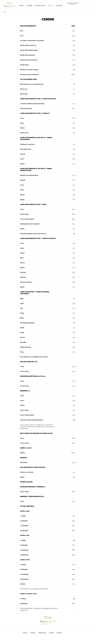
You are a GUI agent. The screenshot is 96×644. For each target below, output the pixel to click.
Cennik (51, 6)
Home (21, 6)
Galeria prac (40, 6)
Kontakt (59, 6)
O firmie (29, 6)
